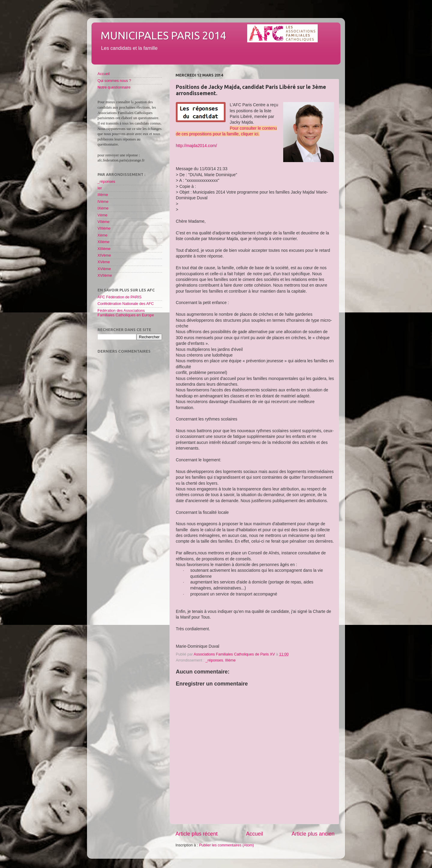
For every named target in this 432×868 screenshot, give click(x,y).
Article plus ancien (313, 834)
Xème (102, 235)
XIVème (104, 255)
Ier (100, 188)
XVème (104, 262)
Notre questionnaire (114, 87)
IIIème (231, 660)
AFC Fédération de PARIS (120, 297)
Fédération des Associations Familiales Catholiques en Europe (126, 313)
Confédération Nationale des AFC (126, 304)
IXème (103, 208)
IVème (103, 202)
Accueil (255, 834)
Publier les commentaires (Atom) (226, 845)
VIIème (103, 222)
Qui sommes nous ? (114, 81)
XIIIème (104, 249)
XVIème (104, 269)
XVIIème (105, 276)
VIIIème (104, 228)
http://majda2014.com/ (196, 146)
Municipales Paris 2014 (163, 35)
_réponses (214, 660)
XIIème (103, 242)
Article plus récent (196, 834)
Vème (102, 215)
